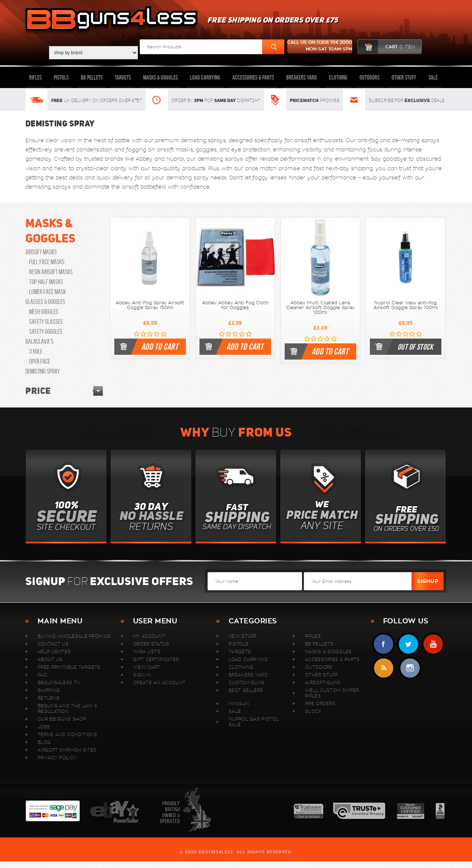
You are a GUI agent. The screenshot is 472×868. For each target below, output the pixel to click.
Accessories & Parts (253, 77)
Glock (313, 711)
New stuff (243, 636)
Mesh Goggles (44, 312)
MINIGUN (239, 703)
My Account (149, 636)
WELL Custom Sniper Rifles (332, 693)
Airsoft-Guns (323, 682)
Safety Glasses (46, 322)
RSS (384, 668)
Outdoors (369, 77)
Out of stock (415, 347)
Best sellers (246, 690)
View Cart (147, 667)
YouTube (433, 644)
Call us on (320, 46)
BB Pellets (92, 77)
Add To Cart (160, 347)
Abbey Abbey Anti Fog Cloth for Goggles (235, 305)
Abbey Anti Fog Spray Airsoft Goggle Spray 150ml (150, 305)
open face (40, 361)
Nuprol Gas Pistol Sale (254, 722)
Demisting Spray (43, 371)
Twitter (408, 644)
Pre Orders (320, 703)
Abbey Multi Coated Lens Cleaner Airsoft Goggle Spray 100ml (320, 308)
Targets (123, 77)
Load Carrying (205, 77)
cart (386, 47)
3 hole (36, 351)
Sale (433, 77)
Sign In (142, 675)
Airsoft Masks (41, 252)
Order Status (151, 644)
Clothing (338, 77)
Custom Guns (247, 682)
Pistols (61, 77)
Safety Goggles (46, 332)
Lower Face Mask (48, 292)
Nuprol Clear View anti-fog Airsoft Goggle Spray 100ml (406, 305)
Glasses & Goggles (45, 302)
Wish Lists (147, 652)
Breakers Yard (301, 77)
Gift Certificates (156, 659)
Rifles (35, 77)
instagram (410, 668)
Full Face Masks (47, 262)
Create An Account (159, 682)
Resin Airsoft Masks (51, 272)
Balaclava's (39, 342)
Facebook (384, 644)
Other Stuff (404, 77)
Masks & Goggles (160, 77)
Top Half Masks (46, 282)
